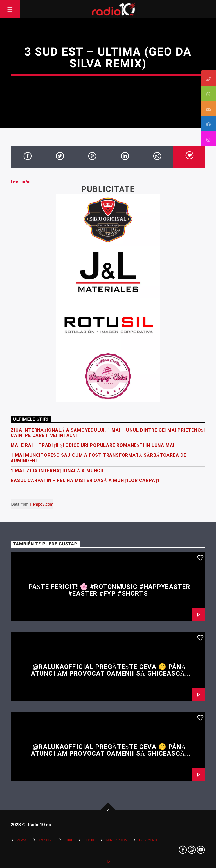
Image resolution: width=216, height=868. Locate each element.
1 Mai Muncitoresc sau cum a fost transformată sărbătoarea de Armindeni (99, 458)
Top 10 (89, 840)
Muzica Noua (117, 840)
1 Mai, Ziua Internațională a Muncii (57, 471)
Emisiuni (46, 840)
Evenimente (148, 840)
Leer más (21, 182)
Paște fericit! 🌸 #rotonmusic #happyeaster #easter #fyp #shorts (109, 590)
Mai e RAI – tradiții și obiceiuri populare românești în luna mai (93, 445)
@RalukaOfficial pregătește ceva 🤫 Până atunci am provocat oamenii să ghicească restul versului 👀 (109, 673)
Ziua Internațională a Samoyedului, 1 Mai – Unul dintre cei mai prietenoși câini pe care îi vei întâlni (108, 433)
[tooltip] (208, 78)
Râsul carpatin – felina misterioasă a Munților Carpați (85, 480)
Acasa (22, 840)
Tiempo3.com (41, 504)
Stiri (68, 840)
